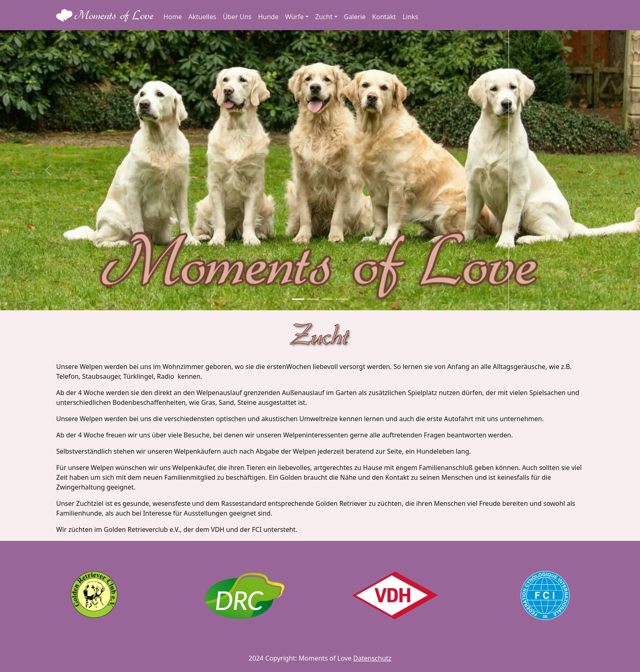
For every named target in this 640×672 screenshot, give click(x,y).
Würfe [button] (294, 17)
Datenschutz (373, 658)
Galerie (355, 17)
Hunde (268, 17)
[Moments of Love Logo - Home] (105, 15)
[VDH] (395, 595)
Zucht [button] (324, 17)
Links (411, 17)
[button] (48, 170)
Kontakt (384, 17)
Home (173, 17)
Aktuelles (202, 17)
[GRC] (95, 595)
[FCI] (545, 595)
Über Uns (237, 17)
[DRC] (245, 595)
